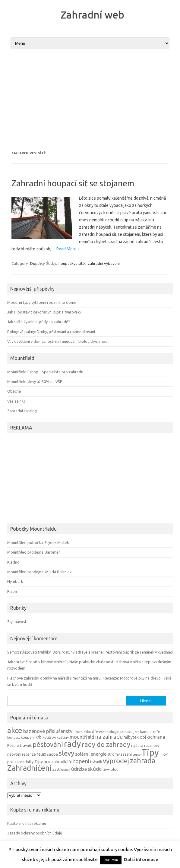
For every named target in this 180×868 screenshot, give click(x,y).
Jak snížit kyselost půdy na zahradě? (39, 322)
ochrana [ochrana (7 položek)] (156, 737)
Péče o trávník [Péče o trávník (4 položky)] (19, 745)
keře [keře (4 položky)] (156, 731)
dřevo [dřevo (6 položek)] (98, 731)
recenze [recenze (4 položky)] (29, 754)
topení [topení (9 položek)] (81, 761)
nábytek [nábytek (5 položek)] (131, 737)
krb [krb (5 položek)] (39, 737)
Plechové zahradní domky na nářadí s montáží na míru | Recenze (63, 678)
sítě (82, 263)
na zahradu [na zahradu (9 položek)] (109, 737)
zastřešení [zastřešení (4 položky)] (61, 769)
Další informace (141, 859)
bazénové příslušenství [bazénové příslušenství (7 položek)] (48, 731)
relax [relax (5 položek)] (41, 754)
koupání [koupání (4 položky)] (28, 737)
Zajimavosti (17, 622)
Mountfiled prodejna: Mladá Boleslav (39, 572)
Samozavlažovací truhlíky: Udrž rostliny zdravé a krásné (55, 652)
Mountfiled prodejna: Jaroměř (34, 552)
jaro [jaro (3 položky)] (136, 732)
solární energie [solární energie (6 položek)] (91, 754)
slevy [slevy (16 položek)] (66, 753)
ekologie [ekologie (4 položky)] (112, 731)
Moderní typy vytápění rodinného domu (42, 302)
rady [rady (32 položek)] (72, 744)
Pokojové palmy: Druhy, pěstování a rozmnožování (51, 332)
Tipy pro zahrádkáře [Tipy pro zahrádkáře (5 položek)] (53, 762)
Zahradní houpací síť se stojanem (73, 183)
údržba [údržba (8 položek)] (79, 769)
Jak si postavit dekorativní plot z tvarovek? (44, 312)
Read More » (68, 249)
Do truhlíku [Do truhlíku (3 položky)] (83, 732)
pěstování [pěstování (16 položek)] (48, 744)
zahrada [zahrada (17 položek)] (143, 760)
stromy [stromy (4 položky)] (114, 754)
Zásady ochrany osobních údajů (35, 833)
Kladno (13, 562)
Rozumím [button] (111, 860)
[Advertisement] (90, 100)
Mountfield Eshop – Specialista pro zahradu (45, 372)
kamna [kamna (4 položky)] (146, 731)
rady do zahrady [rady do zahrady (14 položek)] (106, 744)
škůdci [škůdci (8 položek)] (95, 769)
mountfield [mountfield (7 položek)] (82, 737)
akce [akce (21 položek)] (15, 730)
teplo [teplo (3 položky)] (137, 754)
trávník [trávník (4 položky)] (96, 762)
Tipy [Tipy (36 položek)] (150, 752)
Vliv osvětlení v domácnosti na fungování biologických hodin (59, 341)
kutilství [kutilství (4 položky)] (49, 737)
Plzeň (12, 591)
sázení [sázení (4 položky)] (126, 754)
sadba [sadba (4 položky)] (52, 754)
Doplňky (37, 263)
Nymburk (15, 581)
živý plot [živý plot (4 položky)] (111, 769)
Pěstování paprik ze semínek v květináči (139, 652)
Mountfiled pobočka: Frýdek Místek (38, 542)
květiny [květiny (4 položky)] (63, 737)
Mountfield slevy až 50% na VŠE (35, 381)
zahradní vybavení (104, 263)
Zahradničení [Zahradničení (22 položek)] (29, 768)
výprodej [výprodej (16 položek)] (116, 761)
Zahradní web (92, 14)
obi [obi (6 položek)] (143, 737)
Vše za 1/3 (16, 401)
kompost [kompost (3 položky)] (14, 738)
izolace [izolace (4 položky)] (126, 731)
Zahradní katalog (22, 411)
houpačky (67, 263)
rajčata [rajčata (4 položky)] (137, 745)
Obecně (14, 391)
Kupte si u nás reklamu (27, 823)
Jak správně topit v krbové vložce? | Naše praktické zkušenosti (61, 662)
